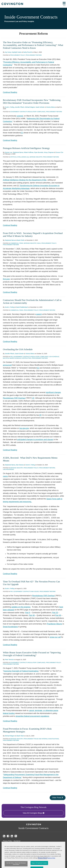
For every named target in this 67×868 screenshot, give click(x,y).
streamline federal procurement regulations (32, 716)
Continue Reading (10, 92)
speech (39, 314)
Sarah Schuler (40, 107)
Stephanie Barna (18, 152)
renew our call (55, 637)
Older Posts (58, 798)
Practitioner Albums (54, 624)
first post (6, 279)
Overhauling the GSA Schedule (18, 349)
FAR (11, 357)
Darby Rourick (28, 52)
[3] (40, 415)
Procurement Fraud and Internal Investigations (41, 739)
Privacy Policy (8, 841)
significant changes (53, 392)
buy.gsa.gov (24, 428)
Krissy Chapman (49, 152)
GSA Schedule (54, 357)
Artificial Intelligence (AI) (19, 157)
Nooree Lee (8, 152)
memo (5, 476)
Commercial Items (17, 243)
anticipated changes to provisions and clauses (35, 440)
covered (20, 116)
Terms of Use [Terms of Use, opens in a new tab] (51, 866)
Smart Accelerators (10, 627)
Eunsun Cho (59, 152)
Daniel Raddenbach (22, 307)
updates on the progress (21, 607)
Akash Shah (21, 240)
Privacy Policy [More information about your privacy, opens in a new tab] (42, 866)
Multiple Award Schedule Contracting (17, 358)
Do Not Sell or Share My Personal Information (20, 847)
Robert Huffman (29, 152)
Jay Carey (8, 52)
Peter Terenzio (9, 660)
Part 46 (32, 615)
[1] (22, 133)
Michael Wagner (30, 107)
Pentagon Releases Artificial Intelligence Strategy (26, 148)
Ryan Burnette (39, 152)
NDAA (39, 243)
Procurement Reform (34, 55)
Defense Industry (36, 157)
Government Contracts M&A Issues (26, 591)
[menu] (33, 4)
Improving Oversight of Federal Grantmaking (21, 671)
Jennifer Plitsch (20, 107)
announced (7, 365)
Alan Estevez (20, 465)
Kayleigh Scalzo (17, 52)
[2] (33, 398)
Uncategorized (8, 469)
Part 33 (55, 613)
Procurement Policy (18, 55)
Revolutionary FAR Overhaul (14, 398)
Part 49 (58, 615)
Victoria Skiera (50, 107)
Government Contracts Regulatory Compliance (28, 112)
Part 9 (28, 613)
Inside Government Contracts (31, 17)
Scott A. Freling (10, 107)
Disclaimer (17, 841)
